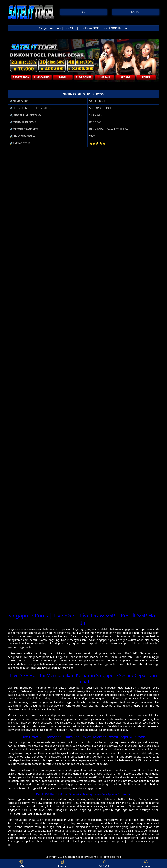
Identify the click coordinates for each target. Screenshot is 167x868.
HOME (21, 864)
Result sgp (14, 799)
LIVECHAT (146, 864)
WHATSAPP (104, 864)
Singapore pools (18, 629)
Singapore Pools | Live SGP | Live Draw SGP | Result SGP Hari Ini (83, 28)
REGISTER (63, 864)
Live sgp (13, 688)
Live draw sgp (16, 742)
